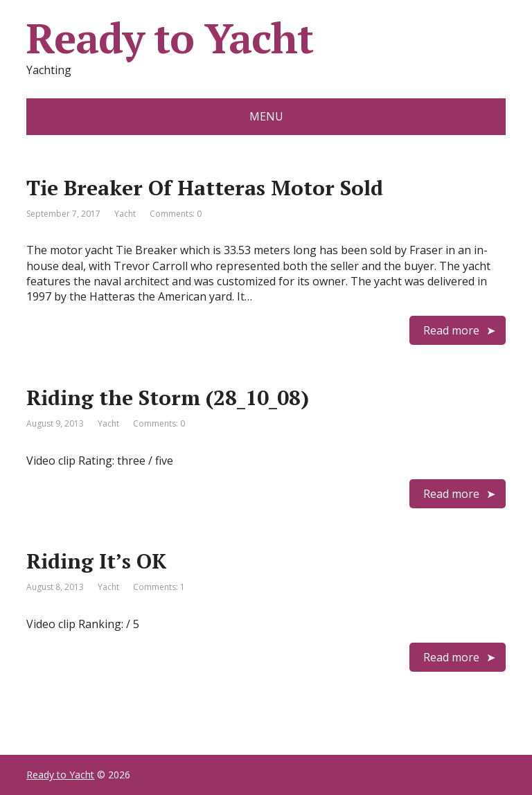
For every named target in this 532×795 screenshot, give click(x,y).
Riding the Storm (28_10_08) (168, 397)
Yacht (125, 214)
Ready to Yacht (169, 38)
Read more (451, 330)
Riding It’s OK (96, 561)
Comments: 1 (159, 587)
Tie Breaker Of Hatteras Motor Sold (205, 188)
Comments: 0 (176, 214)
